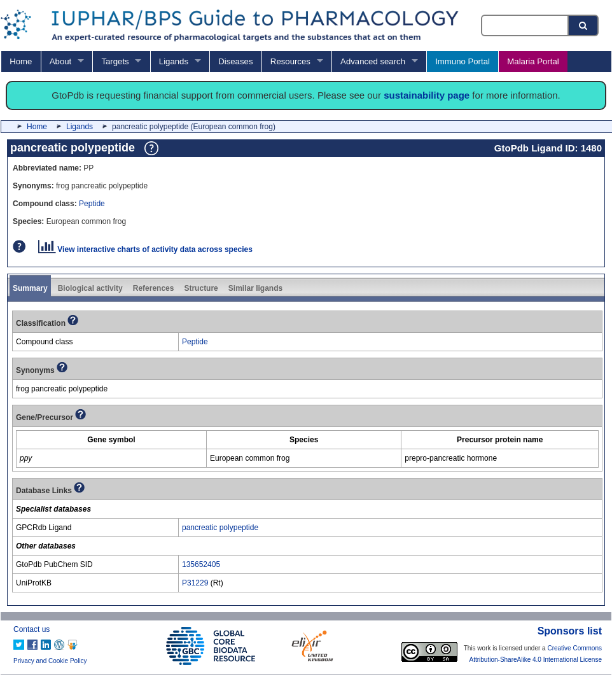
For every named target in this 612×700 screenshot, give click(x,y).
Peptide (92, 204)
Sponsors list (570, 631)
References (154, 288)
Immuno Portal (462, 61)
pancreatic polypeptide (220, 528)
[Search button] (584, 25)
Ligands (174, 61)
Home (21, 61)
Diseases (235, 61)
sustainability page (427, 95)
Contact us (31, 629)
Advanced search (373, 61)
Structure (201, 288)
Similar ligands (255, 288)
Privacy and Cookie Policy (50, 661)
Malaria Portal (533, 61)
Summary (30, 288)
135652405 (201, 564)
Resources (290, 61)
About (60, 61)
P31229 (195, 583)
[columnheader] (112, 440)
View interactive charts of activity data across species (145, 249)
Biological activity (90, 288)
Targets (115, 61)
